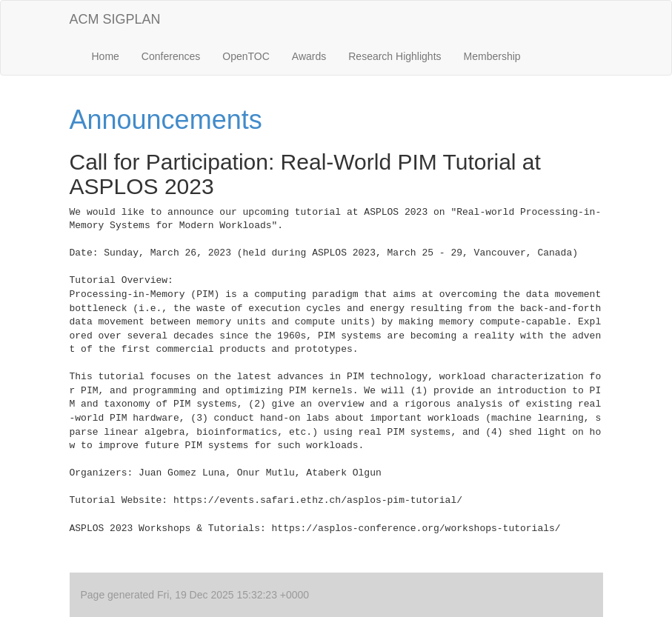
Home (106, 56)
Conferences (171, 56)
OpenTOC (246, 56)
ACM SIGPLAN (115, 19)
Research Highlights (395, 56)
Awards (309, 56)
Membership (492, 56)
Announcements (166, 120)
